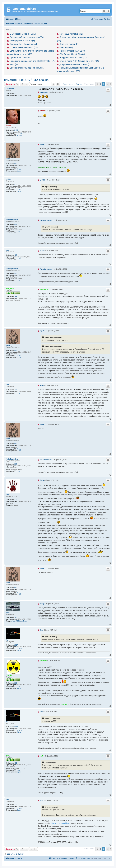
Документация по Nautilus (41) (74, 64)
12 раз (19, 259)
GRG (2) (14, 64)
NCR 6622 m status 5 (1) (71, 34)
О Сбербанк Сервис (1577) (23, 34)
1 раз (19, 232)
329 (16, 805)
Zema (8, 495)
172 (16, 500)
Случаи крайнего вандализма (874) (27, 37)
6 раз (19, 772)
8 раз (19, 191)
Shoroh (8, 125)
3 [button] (107, 84)
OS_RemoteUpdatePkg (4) (72, 54)
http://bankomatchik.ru (60, 823)
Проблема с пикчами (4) (21, 58)
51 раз (19, 171)
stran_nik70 (10, 289)
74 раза (19, 808)
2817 (16, 645)
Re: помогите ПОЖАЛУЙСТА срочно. (60, 89)
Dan (7, 640)
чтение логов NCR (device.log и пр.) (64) (79, 61)
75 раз (19, 169)
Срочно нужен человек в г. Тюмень (27, 68)
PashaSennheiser (12, 220)
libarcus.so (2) (66, 47)
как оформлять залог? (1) (22, 41)
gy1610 (8, 179)
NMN (7, 755)
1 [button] (100, 84)
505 (16, 225)
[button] (97, 84)
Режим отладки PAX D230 (72, 51)
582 (16, 164)
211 (16, 683)
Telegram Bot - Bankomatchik (23, 44)
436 (16, 763)
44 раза (19, 649)
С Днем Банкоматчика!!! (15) (24, 47)
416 (16, 184)
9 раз (19, 770)
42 (15, 94)
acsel (7, 250)
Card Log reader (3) (69, 44)
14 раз (19, 190)
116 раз (20, 136)
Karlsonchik (10, 89)
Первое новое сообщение (73, 84)
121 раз (19, 134)
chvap (8, 612)
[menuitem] (18, 19)
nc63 (7, 800)
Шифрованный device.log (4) (73, 58)
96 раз (19, 650)
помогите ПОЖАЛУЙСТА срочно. (27, 80)
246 (16, 617)
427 (16, 255)
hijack (8, 159)
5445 (16, 130)
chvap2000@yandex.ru (19, 621)
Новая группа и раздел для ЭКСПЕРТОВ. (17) (32, 61)
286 (16, 297)
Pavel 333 (9, 675)
